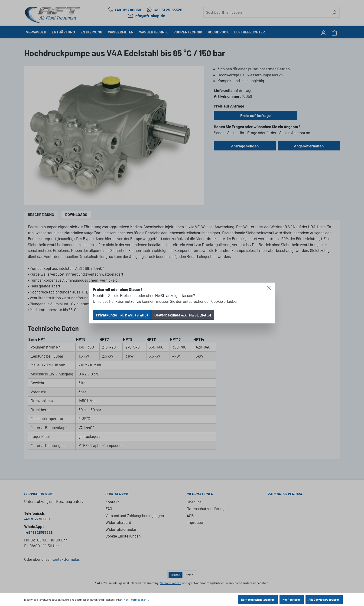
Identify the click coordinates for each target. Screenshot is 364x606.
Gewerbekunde (183, 315)
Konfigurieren (292, 599)
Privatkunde (122, 315)
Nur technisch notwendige (258, 599)
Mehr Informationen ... (136, 599)
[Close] (269, 288)
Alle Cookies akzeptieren (324, 599)
